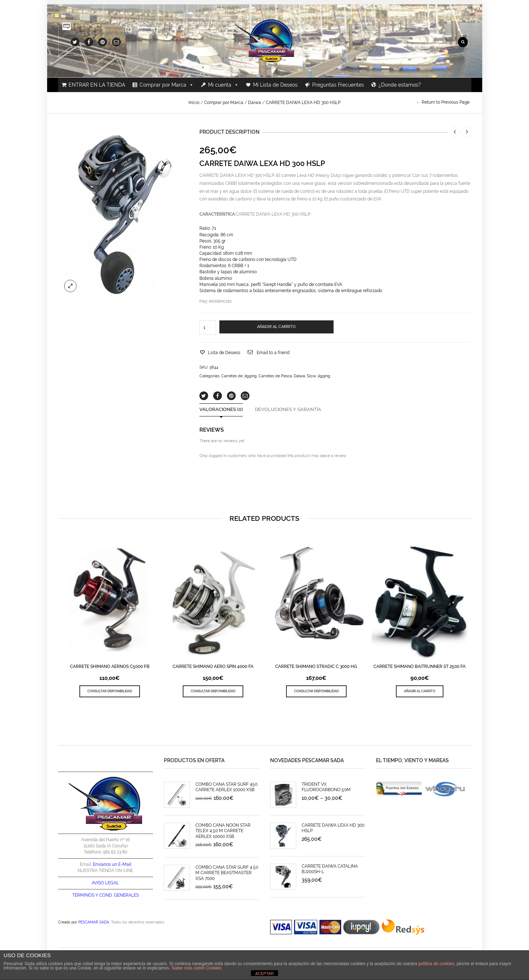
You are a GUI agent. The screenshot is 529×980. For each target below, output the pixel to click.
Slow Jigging (319, 376)
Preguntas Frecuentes (338, 85)
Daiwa (255, 103)
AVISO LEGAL (105, 883)
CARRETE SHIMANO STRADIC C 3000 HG (316, 667)
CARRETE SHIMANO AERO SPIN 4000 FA (213, 667)
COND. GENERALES (119, 895)
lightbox (70, 286)
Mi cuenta (223, 85)
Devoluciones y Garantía (288, 410)
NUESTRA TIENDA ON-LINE (105, 871)
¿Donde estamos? (400, 85)
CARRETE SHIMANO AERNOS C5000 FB (110, 667)
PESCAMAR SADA (94, 922)
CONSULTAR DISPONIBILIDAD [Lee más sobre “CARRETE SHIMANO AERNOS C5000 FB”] (110, 691)
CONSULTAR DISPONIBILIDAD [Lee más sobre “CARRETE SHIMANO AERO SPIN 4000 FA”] (213, 691)
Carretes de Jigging (239, 376)
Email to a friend (273, 353)
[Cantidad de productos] (208, 328)
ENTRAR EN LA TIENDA (97, 85)
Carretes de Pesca (275, 376)
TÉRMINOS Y (85, 895)
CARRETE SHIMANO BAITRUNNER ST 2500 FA (420, 667)
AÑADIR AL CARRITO (276, 327)
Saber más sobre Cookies (197, 968)
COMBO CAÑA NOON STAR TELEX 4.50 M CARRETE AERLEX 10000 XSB (223, 831)
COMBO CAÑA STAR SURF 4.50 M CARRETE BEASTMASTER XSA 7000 (227, 873)
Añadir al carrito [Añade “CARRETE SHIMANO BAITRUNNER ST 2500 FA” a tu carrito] (420, 691)
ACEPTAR (264, 973)
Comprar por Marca (167, 85)
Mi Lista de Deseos (275, 85)
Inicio (194, 103)
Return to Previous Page (446, 102)
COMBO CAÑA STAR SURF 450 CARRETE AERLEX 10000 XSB (226, 787)
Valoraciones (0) (221, 410)
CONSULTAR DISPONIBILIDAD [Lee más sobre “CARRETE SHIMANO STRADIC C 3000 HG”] (316, 691)
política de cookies (436, 964)
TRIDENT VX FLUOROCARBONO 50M (326, 787)
